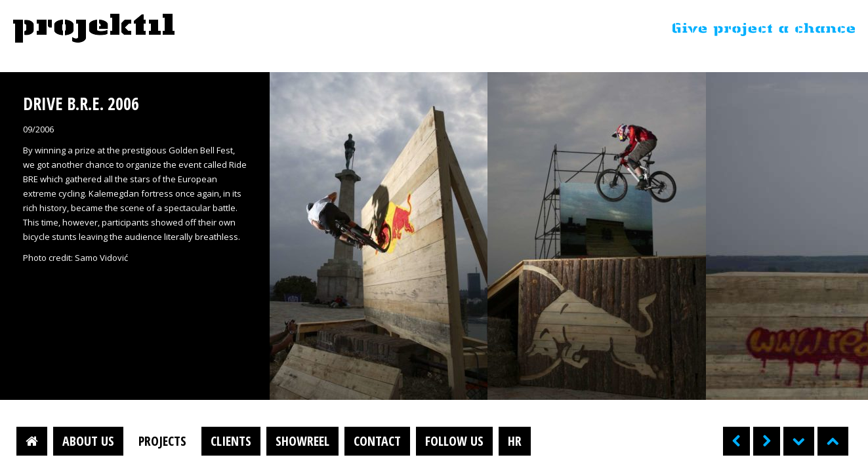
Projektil (94, 29)
